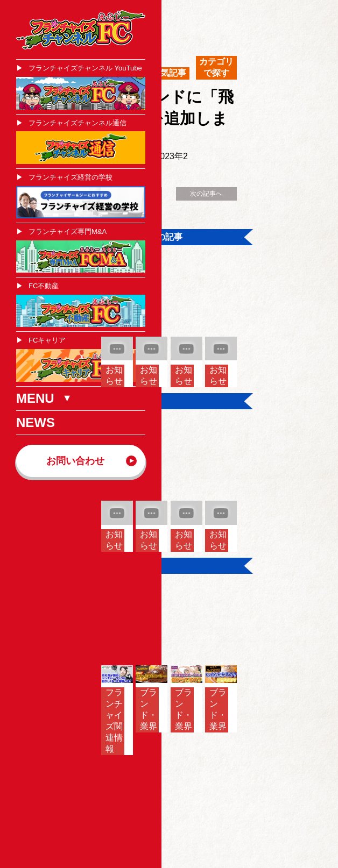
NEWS (36, 422)
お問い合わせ (75, 461)
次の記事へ (206, 194)
